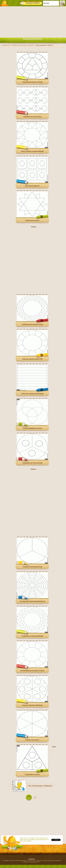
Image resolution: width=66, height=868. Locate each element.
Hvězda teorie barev (32, 221)
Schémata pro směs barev (32, 117)
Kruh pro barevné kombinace (32, 705)
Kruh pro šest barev (32, 740)
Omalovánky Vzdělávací (42, 786)
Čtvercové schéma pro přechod (32, 394)
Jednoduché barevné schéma (32, 82)
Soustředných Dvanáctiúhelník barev (32, 601)
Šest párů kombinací (32, 186)
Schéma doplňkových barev (32, 428)
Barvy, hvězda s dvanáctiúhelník (32, 151)
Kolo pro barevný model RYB (32, 359)
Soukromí (32, 859)
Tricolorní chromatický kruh (32, 567)
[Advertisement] (32, 22)
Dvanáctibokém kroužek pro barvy (32, 671)
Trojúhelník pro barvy (32, 775)
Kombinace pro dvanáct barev (32, 324)
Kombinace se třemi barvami (32, 463)
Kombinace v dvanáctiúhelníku (32, 636)
